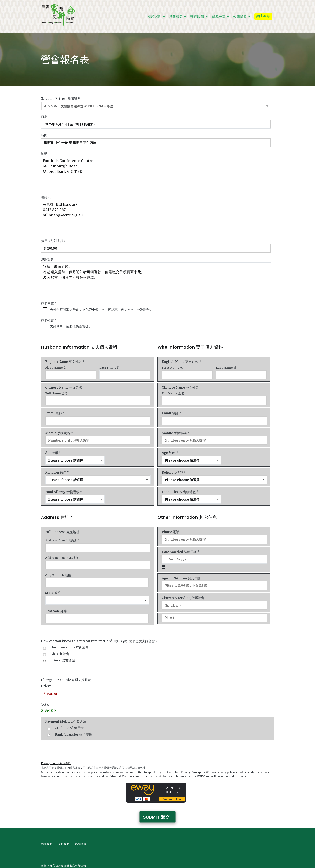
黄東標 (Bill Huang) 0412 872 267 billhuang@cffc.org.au (156, 216)
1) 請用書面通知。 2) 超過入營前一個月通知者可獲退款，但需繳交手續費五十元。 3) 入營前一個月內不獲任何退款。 (156, 278)
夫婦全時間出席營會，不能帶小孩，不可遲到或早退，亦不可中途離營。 (101, 309)
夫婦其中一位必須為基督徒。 (71, 326)
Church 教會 (60, 651)
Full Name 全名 (57, 392)
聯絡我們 (47, 841)
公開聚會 (240, 16)
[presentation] (72, 746)
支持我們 (64, 841)
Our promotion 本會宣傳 (70, 645)
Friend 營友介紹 (63, 657)
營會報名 (176, 16)
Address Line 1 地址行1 (62, 539)
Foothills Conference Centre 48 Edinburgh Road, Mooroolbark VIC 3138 (156, 172)
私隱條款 (81, 841)
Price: (46, 683)
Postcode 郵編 (56, 609)
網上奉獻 (263, 16)
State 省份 (53, 590)
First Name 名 (56, 367)
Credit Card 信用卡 (69, 725)
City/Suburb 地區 (58, 573)
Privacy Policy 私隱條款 (56, 761)
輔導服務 (197, 16)
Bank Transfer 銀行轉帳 (73, 731)
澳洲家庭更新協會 (75, 862)
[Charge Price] (156, 691)
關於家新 (154, 16)
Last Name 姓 (110, 367)
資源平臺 (219, 16)
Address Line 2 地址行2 (63, 556)
